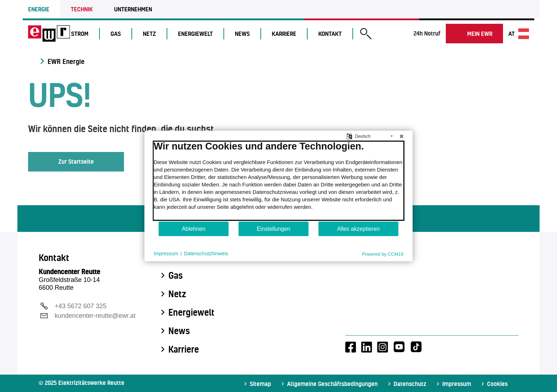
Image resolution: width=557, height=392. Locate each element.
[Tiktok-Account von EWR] (416, 347)
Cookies (497, 384)
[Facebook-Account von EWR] (351, 347)
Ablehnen (194, 229)
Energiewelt (199, 34)
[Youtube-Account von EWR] (399, 347)
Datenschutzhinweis (206, 254)
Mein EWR (480, 34)
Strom (83, 34)
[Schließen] (402, 136)
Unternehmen (133, 9)
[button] (369, 35)
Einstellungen (274, 229)
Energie (39, 9)
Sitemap (260, 384)
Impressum (457, 384)
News (245, 34)
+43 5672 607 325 (81, 306)
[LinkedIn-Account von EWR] (367, 347)
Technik (82, 9)
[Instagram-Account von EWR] (383, 347)
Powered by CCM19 (383, 254)
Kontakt (333, 34)
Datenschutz (410, 384)
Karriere (287, 34)
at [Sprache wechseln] (519, 34)
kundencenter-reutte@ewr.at (95, 316)
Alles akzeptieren (358, 229)
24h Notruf (427, 33)
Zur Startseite (76, 161)
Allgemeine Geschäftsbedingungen (332, 384)
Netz (153, 34)
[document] (279, 181)
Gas (119, 34)
